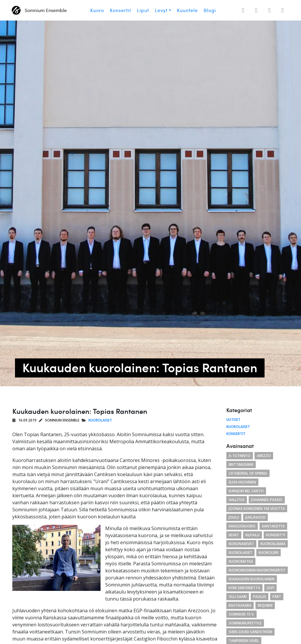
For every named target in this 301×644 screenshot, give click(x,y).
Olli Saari (238, 597)
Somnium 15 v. (241, 614)
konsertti (276, 535)
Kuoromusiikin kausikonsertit (257, 570)
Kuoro (97, 10)
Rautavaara (240, 605)
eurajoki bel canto (246, 491)
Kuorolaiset (100, 420)
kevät (234, 535)
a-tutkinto (240, 456)
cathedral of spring (248, 473)
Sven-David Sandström (250, 632)
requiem (265, 605)
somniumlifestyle (245, 623)
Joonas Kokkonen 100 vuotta (257, 509)
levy (270, 588)
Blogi (210, 10)
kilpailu (252, 535)
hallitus (237, 500)
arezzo (264, 456)
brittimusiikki (241, 465)
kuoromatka (241, 561)
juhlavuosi (255, 517)
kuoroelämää (273, 544)
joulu (234, 517)
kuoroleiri (269, 553)
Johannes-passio (267, 500)
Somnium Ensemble (39, 10)
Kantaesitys (273, 526)
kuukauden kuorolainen (252, 579)
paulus (260, 597)
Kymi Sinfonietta (244, 588)
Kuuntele (187, 10)
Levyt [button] (161, 10)
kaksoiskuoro (242, 526)
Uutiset (233, 420)
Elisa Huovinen (242, 482)
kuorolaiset (240, 553)
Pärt (277, 597)
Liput (143, 10)
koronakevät (241, 544)
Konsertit (121, 10)
